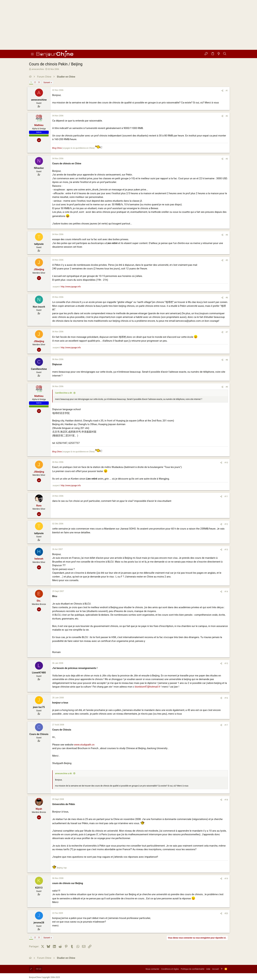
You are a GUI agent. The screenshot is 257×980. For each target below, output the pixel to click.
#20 (226, 913)
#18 (226, 800)
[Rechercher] (225, 54)
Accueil (215, 969)
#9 (227, 387)
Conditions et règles (170, 969)
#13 (226, 550)
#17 (226, 725)
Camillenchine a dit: (64, 393)
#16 (226, 698)
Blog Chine (57, 148)
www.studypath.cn (84, 745)
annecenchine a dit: (64, 774)
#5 (227, 260)
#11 (226, 496)
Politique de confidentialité (193, 969)
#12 (226, 524)
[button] (32, 54)
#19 (226, 879)
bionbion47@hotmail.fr (147, 687)
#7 (227, 332)
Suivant (47, 82)
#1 (227, 91)
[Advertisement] (128, 25)
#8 (227, 360)
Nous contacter (152, 969)
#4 (227, 235)
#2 (227, 116)
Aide (208, 969)
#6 (227, 298)
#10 (226, 463)
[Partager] (222, 91)
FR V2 (39, 969)
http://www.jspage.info (71, 287)
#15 (226, 663)
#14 (226, 592)
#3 (227, 159)
